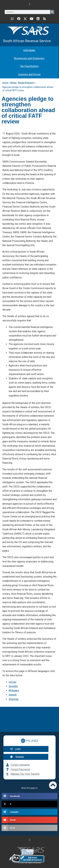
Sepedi (13, 695)
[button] (29, 4)
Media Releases (26, 83)
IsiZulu (12, 682)
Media (13, 83)
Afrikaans (14, 690)
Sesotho (13, 686)
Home (5, 83)
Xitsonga (14, 699)
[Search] (52, 12)
